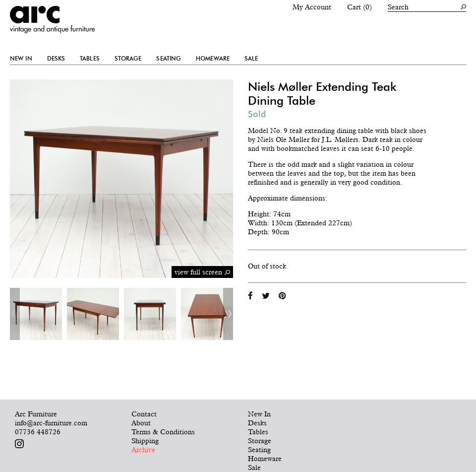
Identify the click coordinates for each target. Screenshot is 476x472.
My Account (312, 7)
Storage (128, 59)
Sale (251, 59)
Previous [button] (15, 314)
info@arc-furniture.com (51, 423)
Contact (144, 414)
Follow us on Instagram (19, 444)
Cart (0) (359, 7)
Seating (169, 59)
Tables (90, 59)
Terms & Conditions (163, 432)
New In (21, 59)
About (141, 423)
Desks (56, 59)
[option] (36, 314)
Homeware (213, 59)
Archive (143, 450)
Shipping (145, 441)
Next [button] (228, 314)
